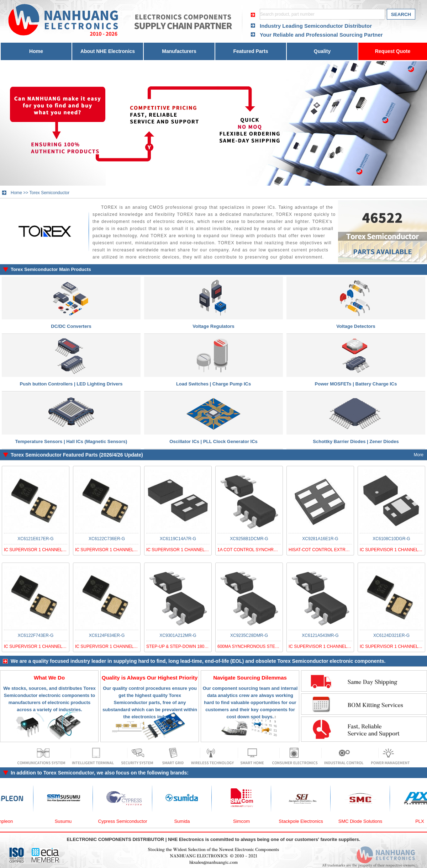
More (419, 455)
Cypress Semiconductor (126, 821)
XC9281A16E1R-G (320, 539)
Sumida (185, 821)
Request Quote (393, 51)
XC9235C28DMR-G (249, 635)
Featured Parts (251, 51)
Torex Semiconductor (49, 193)
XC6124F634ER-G (107, 635)
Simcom (245, 821)
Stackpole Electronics (304, 821)
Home (36, 51)
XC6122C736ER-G (107, 539)
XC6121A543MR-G (320, 635)
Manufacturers (179, 51)
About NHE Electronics (108, 51)
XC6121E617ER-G (35, 539)
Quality (322, 51)
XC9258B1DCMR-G (249, 539)
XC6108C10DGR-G (391, 539)
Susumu (67, 821)
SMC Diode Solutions (364, 821)
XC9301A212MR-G (178, 635)
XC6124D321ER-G (391, 635)
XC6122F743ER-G (36, 635)
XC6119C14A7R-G (178, 539)
